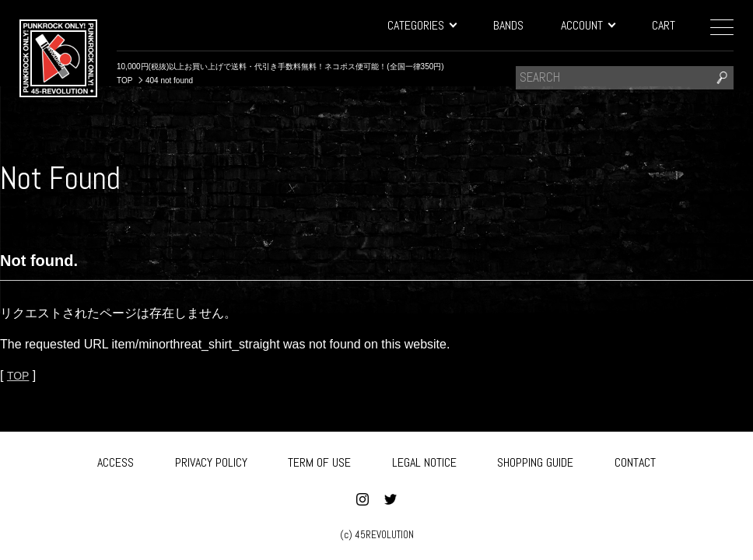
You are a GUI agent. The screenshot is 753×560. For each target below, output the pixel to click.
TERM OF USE (319, 460)
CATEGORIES (422, 25)
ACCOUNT (588, 25)
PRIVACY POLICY (211, 460)
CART (664, 25)
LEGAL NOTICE (424, 460)
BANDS (508, 25)
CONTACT (635, 460)
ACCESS (116, 460)
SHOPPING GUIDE (535, 460)
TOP (19, 375)
